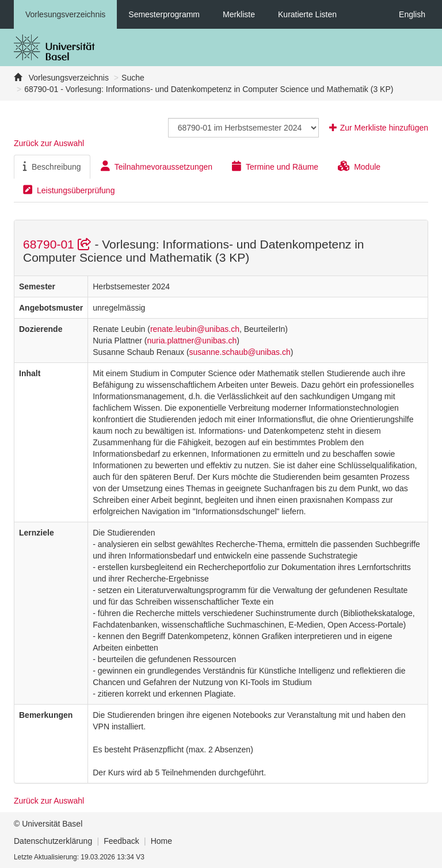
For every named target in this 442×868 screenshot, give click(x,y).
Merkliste (239, 14)
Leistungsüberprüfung (69, 190)
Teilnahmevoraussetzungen (157, 166)
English (412, 14)
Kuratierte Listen (307, 14)
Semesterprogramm (164, 14)
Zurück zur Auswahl (49, 143)
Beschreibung (52, 166)
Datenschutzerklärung (53, 841)
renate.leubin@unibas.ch (195, 329)
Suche (133, 78)
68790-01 (59, 244)
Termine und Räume (275, 166)
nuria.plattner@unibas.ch (192, 341)
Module (359, 166)
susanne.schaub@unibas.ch (240, 352)
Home (161, 841)
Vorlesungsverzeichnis (65, 14)
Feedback (121, 841)
